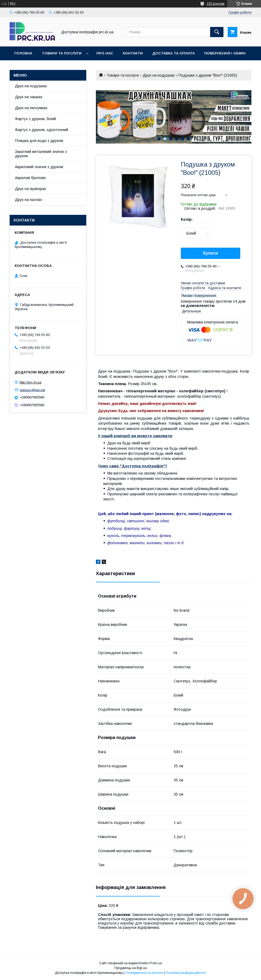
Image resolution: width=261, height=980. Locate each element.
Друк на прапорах (30, 189)
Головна (23, 53)
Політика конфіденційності (186, 973)
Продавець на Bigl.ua (130, 968)
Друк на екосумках (31, 108)
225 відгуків (216, 4)
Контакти (133, 53)
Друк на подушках (159, 75)
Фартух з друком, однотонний (42, 130)
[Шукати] (217, 32)
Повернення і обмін (225, 53)
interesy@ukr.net (32, 390)
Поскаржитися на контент (144, 973)
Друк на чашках (29, 97)
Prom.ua (156, 963)
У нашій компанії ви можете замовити (135, 436)
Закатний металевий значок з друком (41, 154)
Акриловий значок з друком (39, 167)
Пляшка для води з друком (39, 141)
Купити (211, 253)
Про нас (105, 53)
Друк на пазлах (28, 200)
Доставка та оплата (174, 53)
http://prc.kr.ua (30, 382)
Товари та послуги (62, 53)
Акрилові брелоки (30, 178)
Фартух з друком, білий (35, 119)
